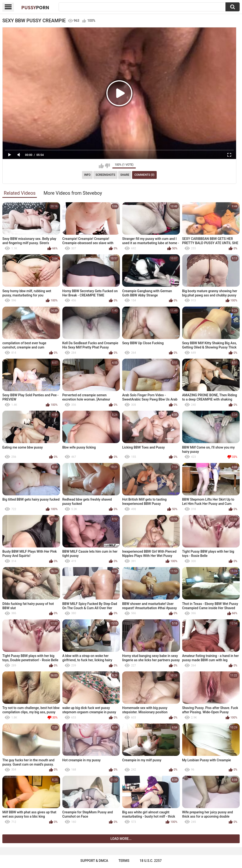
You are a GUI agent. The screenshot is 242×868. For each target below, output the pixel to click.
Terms (124, 861)
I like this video (101, 166)
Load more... (121, 839)
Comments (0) (145, 175)
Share (125, 175)
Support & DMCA (94, 861)
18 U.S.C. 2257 (151, 861)
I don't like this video (107, 166)
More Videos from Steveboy (73, 193)
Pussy (35, 7)
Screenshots (106, 175)
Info (87, 175)
